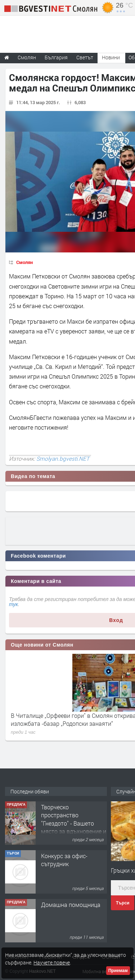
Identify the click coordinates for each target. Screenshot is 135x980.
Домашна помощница (71, 905)
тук (13, 604)
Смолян (24, 262)
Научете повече (52, 962)
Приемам (118, 971)
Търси (123, 903)
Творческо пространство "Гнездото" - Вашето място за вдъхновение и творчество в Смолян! (74, 823)
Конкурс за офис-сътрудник (64, 860)
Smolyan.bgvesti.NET (63, 459)
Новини (111, 57)
